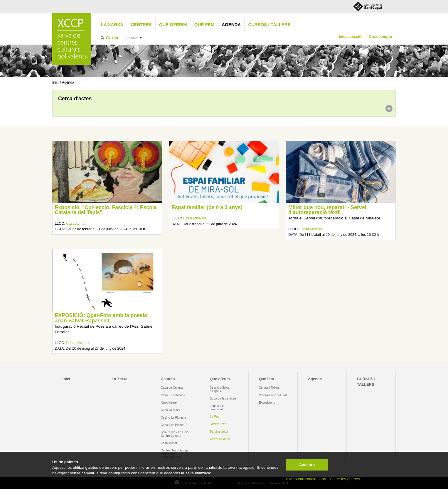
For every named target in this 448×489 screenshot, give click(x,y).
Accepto (307, 465)
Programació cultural (273, 395)
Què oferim (173, 24)
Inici (55, 82)
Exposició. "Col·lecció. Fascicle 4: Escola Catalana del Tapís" (106, 210)
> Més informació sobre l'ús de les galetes (323, 479)
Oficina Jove (218, 424)
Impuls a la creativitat (217, 407)
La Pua (215, 417)
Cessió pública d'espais (220, 389)
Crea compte (380, 37)
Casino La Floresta (173, 418)
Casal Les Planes (172, 425)
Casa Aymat (76, 224)
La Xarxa (112, 24)
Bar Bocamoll (219, 432)
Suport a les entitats (223, 399)
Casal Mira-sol (194, 218)
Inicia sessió (350, 37)
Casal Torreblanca (173, 395)
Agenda (231, 24)
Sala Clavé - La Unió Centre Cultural (175, 434)
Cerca (112, 38)
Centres (141, 24)
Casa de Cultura (172, 388)
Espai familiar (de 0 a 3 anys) (207, 207)
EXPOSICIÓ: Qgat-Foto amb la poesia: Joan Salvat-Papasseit (102, 318)
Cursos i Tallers (269, 388)
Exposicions (267, 403)
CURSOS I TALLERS (269, 24)
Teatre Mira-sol (220, 439)
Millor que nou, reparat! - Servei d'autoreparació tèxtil (327, 210)
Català (132, 38)
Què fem (204, 24)
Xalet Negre (169, 403)
